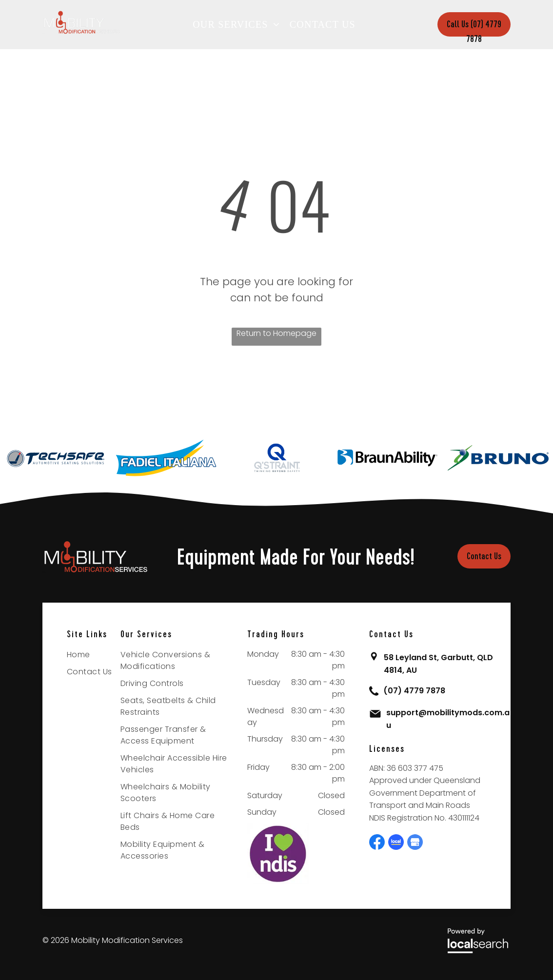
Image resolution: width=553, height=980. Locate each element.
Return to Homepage (276, 333)
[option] (55, 458)
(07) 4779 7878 (414, 691)
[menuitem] (239, 24)
